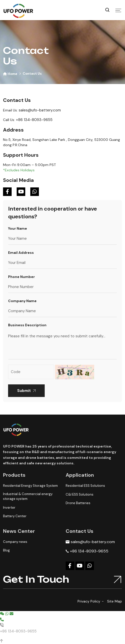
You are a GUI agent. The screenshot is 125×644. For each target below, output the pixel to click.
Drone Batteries (78, 503)
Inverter (9, 508)
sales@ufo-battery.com (40, 110)
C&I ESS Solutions (80, 494)
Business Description (27, 325)
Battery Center (15, 516)
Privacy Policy (89, 601)
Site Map (115, 601)
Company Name (22, 301)
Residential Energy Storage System (30, 486)
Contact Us (32, 74)
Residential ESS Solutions (85, 486)
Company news (15, 542)
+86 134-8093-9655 (34, 120)
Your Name (18, 228)
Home (10, 74)
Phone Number (21, 277)
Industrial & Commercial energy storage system (28, 496)
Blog (6, 550)
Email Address (21, 253)
